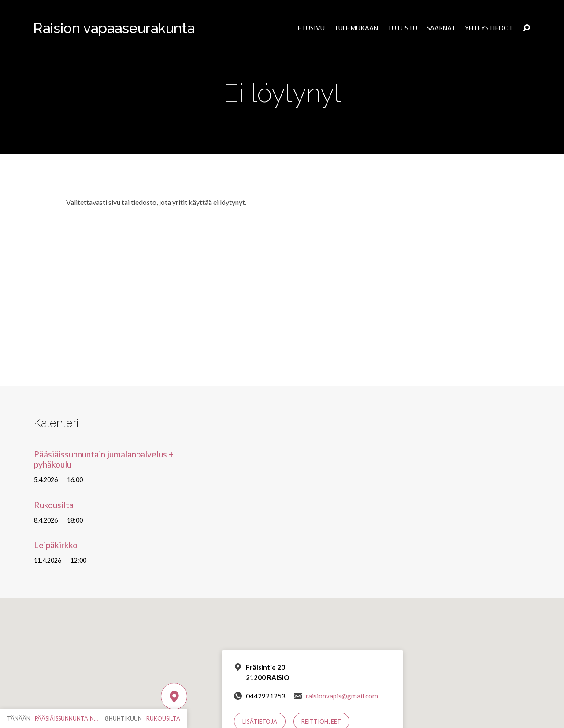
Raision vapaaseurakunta (114, 28)
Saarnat (441, 28)
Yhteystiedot (489, 28)
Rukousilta (54, 505)
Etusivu (311, 28)
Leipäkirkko (56, 545)
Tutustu (402, 28)
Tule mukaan (356, 28)
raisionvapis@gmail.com (342, 696)
